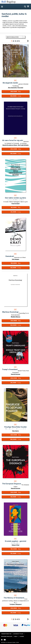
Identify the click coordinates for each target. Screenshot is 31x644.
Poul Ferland (15, 204)
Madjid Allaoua (16, 317)
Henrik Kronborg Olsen (10, 145)
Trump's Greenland (10, 369)
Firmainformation (6, 634)
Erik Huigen (16, 259)
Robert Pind (16, 545)
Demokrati (10, 256)
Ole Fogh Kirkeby (23, 145)
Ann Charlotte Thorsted (16, 88)
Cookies (22, 636)
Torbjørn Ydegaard (15, 604)
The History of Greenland (14, 598)
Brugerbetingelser (7, 636)
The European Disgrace (12, 484)
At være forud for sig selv (13, 140)
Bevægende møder (10, 83)
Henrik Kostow (16, 374)
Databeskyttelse (18, 634)
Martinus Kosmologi (10, 312)
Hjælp (16, 636)
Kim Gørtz (15, 431)
